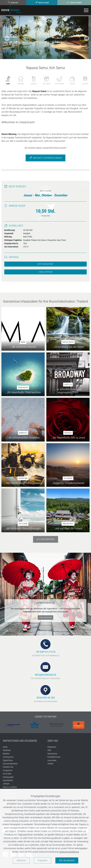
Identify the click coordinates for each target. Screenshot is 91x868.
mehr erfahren (45, 618)
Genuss (34, 80)
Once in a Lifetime (10, 787)
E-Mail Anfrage (46, 272)
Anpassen (43, 860)
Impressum (52, 747)
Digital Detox (8, 760)
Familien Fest (8, 767)
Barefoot (6, 754)
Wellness (47, 80)
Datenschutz (52, 754)
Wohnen (21, 80)
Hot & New (7, 774)
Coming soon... (9, 757)
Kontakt (13, 2)
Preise (72, 80)
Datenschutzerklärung (69, 852)
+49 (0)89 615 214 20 (45, 646)
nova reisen (52, 760)
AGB (49, 750)
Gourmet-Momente (10, 764)
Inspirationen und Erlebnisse (20, 741)
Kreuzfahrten (8, 780)
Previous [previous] (6, 191)
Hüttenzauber (8, 777)
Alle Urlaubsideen (46, 539)
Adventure (7, 750)
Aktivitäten (59, 80)
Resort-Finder (74, 2)
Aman (5, 747)
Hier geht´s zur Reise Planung (45, 158)
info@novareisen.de (46, 669)
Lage (8, 80)
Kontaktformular (54, 757)
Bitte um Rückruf (46, 264)
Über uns (53, 741)
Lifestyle (6, 784)
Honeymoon (8, 770)
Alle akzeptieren (67, 860)
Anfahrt (50, 764)
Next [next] (85, 191)
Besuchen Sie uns (45, 692)
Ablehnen (21, 860)
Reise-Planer (42, 2)
